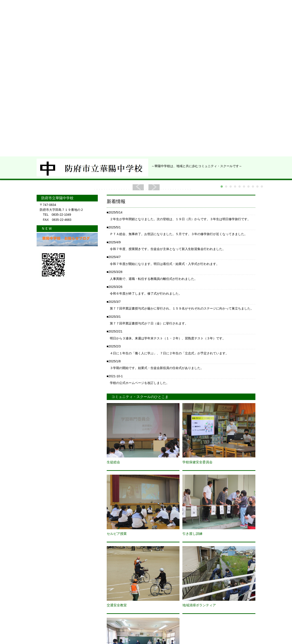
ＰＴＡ (162, 27)
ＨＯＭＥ (53, 27)
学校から (125, 27)
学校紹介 (88, 27)
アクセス (237, 27)
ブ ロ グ (200, 27)
